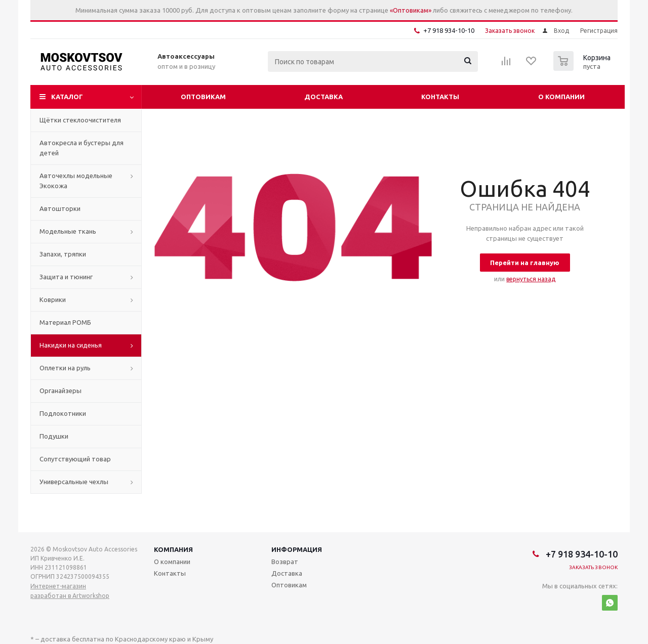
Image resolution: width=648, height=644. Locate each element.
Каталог (67, 97)
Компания (173, 549)
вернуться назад (531, 279)
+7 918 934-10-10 (449, 30)
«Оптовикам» (411, 10)
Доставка (323, 97)
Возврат (285, 562)
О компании (561, 97)
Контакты (440, 97)
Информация (297, 549)
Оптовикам (203, 97)
